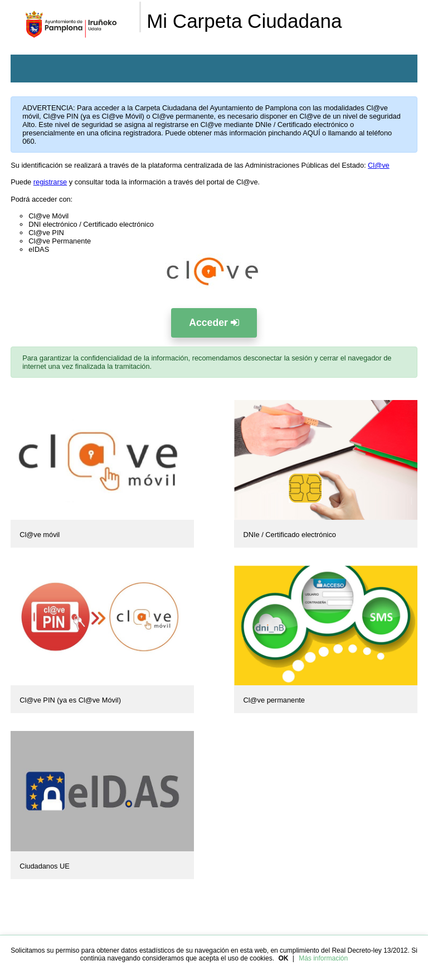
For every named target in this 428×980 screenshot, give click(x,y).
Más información (323, 958)
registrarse (50, 182)
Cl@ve (379, 165)
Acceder (214, 323)
